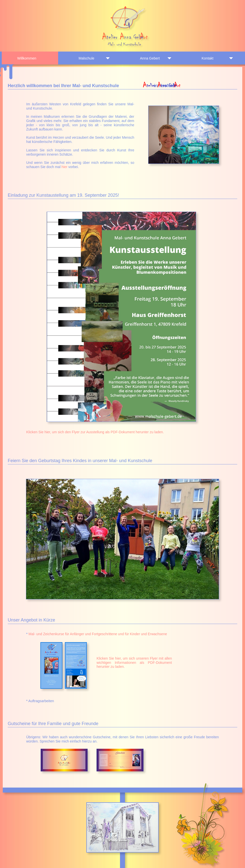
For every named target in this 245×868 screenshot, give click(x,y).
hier (64, 167)
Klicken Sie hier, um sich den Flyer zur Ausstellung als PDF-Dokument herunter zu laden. (95, 432)
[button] (121, 828)
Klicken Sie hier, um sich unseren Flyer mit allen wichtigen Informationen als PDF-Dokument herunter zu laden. (134, 663)
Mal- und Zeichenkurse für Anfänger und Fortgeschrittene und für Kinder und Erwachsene (98, 634)
